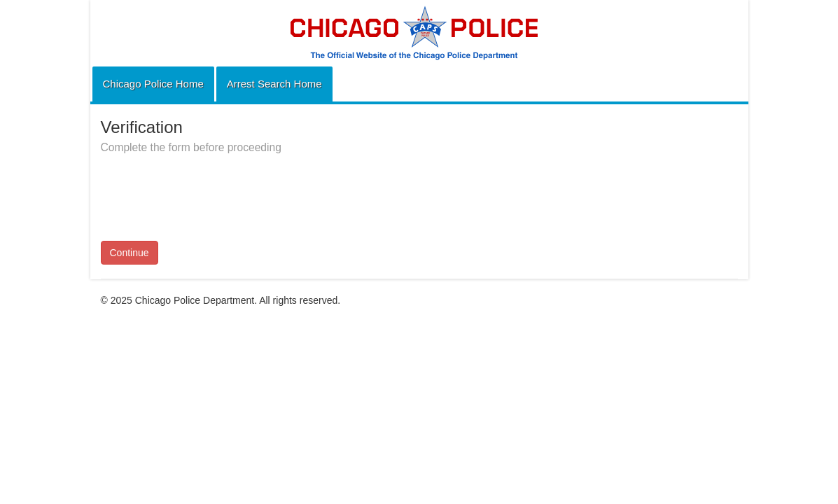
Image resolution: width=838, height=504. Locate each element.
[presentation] (207, 189)
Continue (130, 253)
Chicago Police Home (153, 84)
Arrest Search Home (274, 84)
